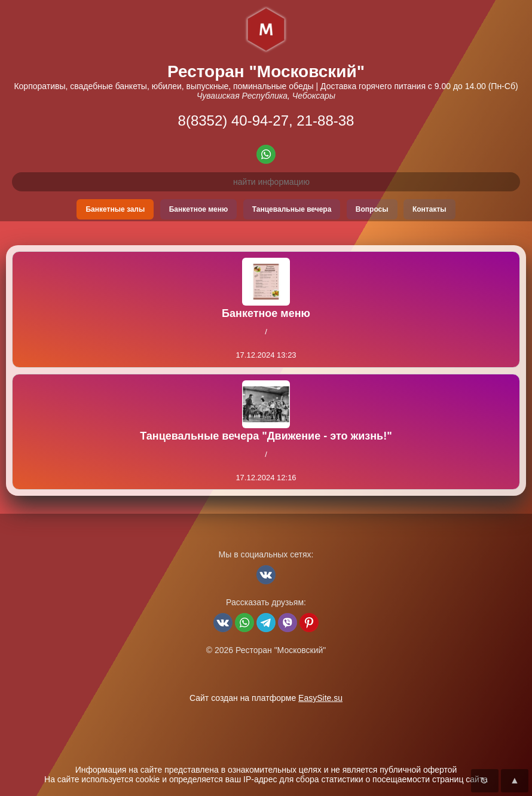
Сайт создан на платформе (266, 698)
